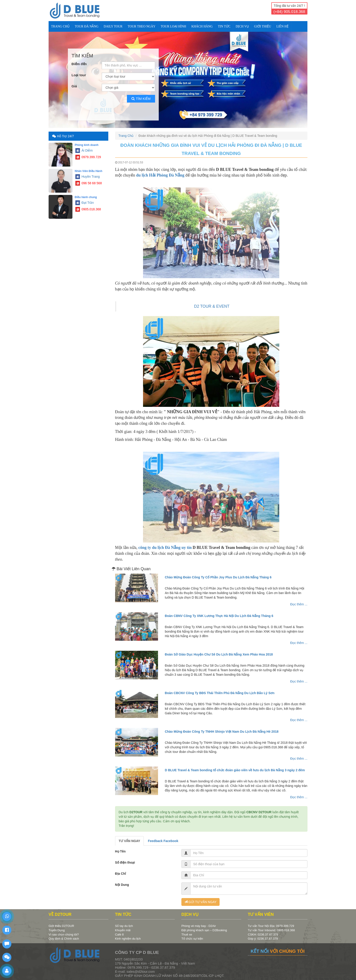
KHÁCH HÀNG (202, 26)
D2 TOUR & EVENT (212, 306)
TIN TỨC (224, 26)
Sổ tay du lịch (124, 926)
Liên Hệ (282, 26)
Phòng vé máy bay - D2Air (199, 926)
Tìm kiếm (141, 99)
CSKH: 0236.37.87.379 (263, 935)
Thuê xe (187, 935)
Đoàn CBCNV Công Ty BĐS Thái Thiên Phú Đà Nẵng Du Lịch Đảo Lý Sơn (220, 693)
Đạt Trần (85, 203)
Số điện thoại (125, 862)
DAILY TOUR (113, 26)
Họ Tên (120, 851)
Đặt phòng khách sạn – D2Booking (204, 930)
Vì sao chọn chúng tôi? (64, 935)
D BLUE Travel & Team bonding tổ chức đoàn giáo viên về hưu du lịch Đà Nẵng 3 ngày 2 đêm (235, 770)
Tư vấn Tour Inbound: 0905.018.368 (271, 930)
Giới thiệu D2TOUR (61, 926)
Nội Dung (122, 885)
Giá (74, 86)
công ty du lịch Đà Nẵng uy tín (165, 548)
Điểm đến (79, 64)
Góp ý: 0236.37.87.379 (263, 939)
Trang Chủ (60, 26)
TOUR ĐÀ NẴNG (87, 26)
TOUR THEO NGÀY (141, 26)
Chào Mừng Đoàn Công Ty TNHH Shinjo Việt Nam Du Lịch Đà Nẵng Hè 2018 (222, 732)
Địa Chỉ (121, 874)
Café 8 (119, 935)
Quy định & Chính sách (64, 939)
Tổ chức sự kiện (192, 939)
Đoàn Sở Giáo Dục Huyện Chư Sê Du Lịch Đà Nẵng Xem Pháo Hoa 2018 (219, 654)
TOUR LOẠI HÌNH (173, 26)
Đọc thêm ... (299, 604)
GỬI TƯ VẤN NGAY (200, 902)
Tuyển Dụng (57, 930)
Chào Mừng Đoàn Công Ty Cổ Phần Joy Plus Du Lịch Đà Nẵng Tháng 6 (218, 577)
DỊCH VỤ (242, 26)
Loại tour (79, 75)
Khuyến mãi (123, 930)
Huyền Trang (88, 177)
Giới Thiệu (263, 26)
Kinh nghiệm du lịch (128, 939)
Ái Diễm (84, 150)
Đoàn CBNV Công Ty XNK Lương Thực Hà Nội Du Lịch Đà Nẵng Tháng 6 (219, 616)
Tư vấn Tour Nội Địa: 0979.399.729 (271, 926)
